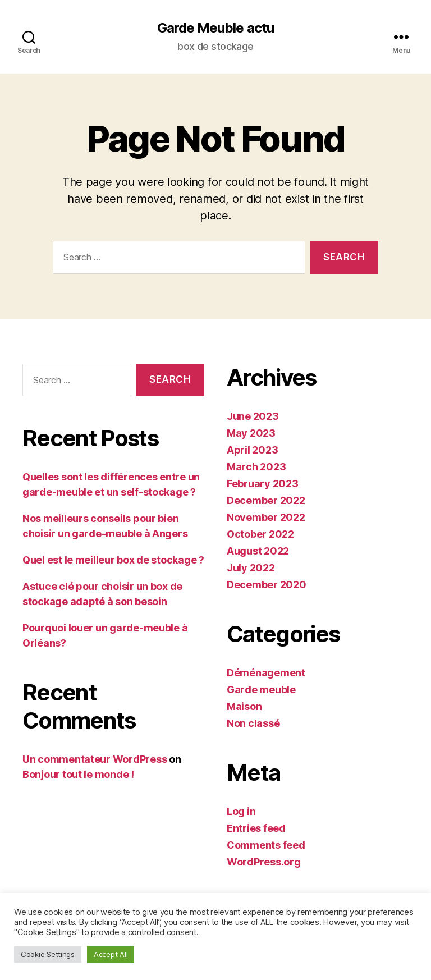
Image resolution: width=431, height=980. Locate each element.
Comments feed (266, 845)
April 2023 (252, 450)
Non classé (253, 723)
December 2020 (267, 585)
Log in (241, 811)
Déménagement (266, 673)
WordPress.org (264, 862)
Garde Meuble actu (215, 28)
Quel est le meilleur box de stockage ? (113, 560)
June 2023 (253, 416)
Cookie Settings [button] (48, 954)
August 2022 (258, 551)
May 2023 (251, 433)
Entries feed (256, 828)
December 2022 (266, 500)
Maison (244, 706)
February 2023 (263, 484)
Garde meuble (261, 690)
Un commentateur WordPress (95, 759)
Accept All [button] (111, 954)
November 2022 (266, 517)
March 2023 (256, 467)
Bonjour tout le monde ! (78, 774)
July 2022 (251, 568)
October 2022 (260, 534)
